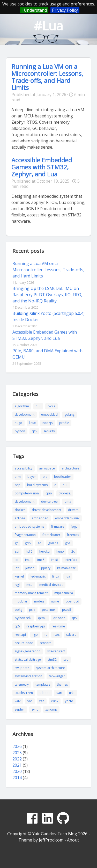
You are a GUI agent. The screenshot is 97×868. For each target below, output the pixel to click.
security (49, 431)
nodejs (47, 423)
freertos (73, 535)
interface (71, 560)
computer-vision (27, 493)
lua (68, 576)
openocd (72, 601)
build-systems (37, 485)
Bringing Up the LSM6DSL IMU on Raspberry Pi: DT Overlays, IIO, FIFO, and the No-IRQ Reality (47, 295)
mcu (29, 585)
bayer (32, 477)
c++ (38, 406)
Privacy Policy (65, 10)
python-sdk (23, 618)
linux (32, 423)
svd (66, 660)
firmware (58, 526)
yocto (69, 701)
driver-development (47, 510)
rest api (20, 635)
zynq (35, 709)
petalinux (49, 610)
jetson (30, 568)
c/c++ (51, 406)
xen (42, 701)
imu (28, 560)
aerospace (47, 468)
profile (64, 423)
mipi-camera (64, 593)
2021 (17, 765)
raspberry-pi (36, 626)
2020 (17, 771)
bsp (18, 485)
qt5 (34, 431)
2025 (17, 753)
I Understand (34, 10)
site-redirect (56, 651)
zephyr (20, 709)
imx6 (41, 560)
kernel (19, 576)
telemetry (22, 684)
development (25, 415)
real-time (58, 626)
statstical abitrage (28, 660)
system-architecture (50, 668)
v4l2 (18, 701)
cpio (49, 493)
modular (21, 601)
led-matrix (38, 576)
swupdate (22, 668)
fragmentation (25, 535)
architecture (70, 468)
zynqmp (51, 709)
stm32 (52, 660)
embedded (49, 415)
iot (17, 568)
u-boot (45, 693)
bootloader (63, 477)
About (73, 840)
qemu (42, 618)
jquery (46, 568)
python (20, 431)
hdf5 (29, 551)
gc (16, 543)
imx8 (54, 560)
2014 (17, 778)
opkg (18, 610)
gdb (28, 543)
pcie (32, 610)
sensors (45, 643)
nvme (55, 601)
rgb (35, 635)
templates (43, 684)
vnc (30, 701)
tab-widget (57, 676)
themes (62, 684)
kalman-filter (66, 568)
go (39, 543)
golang (69, 415)
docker (20, 510)
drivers (73, 510)
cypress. (65, 493)
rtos (57, 635)
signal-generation (28, 651)
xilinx (55, 701)
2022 (17, 759)
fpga (74, 526)
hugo (18, 423)
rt (46, 635)
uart (59, 693)
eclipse (20, 518)
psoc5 (67, 610)
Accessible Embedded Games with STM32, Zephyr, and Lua (42, 167)
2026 (17, 746)
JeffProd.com (51, 840)
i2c (73, 551)
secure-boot (24, 643)
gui (17, 551)
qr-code (59, 618)
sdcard (71, 635)
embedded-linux (67, 518)
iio (17, 560)
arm (18, 477)
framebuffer (51, 535)
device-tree (49, 502)
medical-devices (51, 585)
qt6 (17, 626)
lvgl (17, 585)
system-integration (28, 676)
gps (68, 543)
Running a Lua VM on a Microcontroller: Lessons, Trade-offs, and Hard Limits (47, 77)
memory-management (31, 593)
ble (45, 477)
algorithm (22, 406)
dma (68, 502)
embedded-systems (29, 526)
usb (72, 693)
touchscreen (24, 693)
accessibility (24, 468)
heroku (44, 551)
